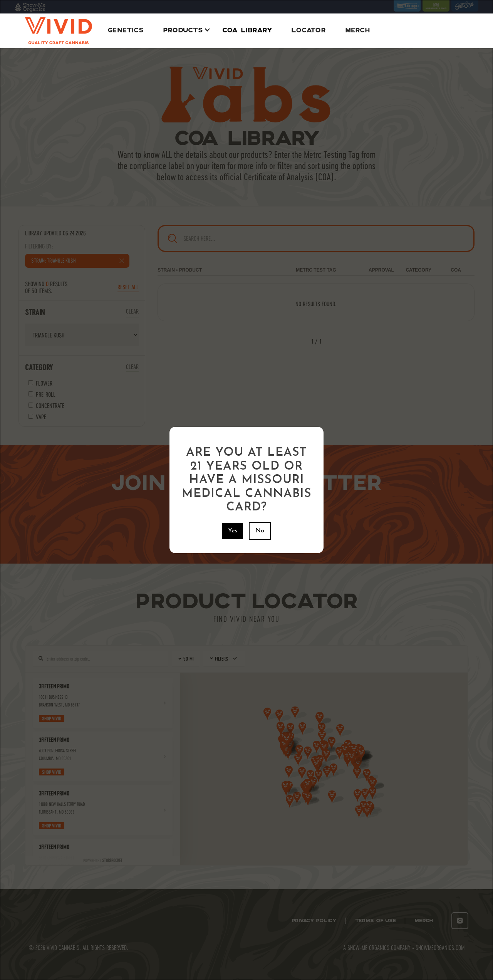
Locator (309, 31)
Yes (233, 531)
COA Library (247, 31)
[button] (185, 31)
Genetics (126, 31)
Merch (357, 31)
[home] (58, 31)
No (260, 531)
